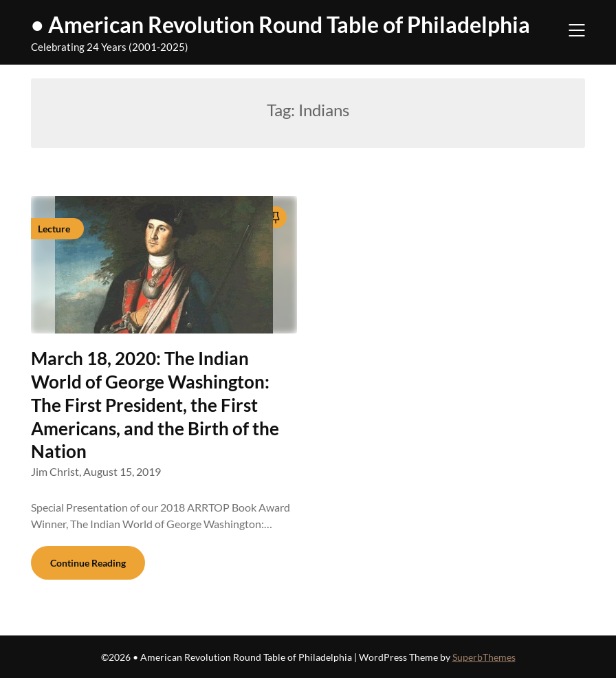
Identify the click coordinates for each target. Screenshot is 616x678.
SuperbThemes (484, 657)
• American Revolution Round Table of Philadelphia (280, 24)
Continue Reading (88, 563)
